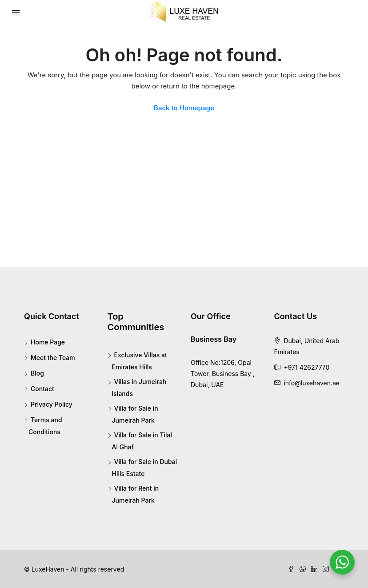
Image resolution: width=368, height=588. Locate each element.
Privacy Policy (52, 404)
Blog (37, 373)
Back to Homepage (184, 108)
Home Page (48, 342)
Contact (42, 389)
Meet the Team (53, 358)
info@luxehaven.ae (312, 383)
